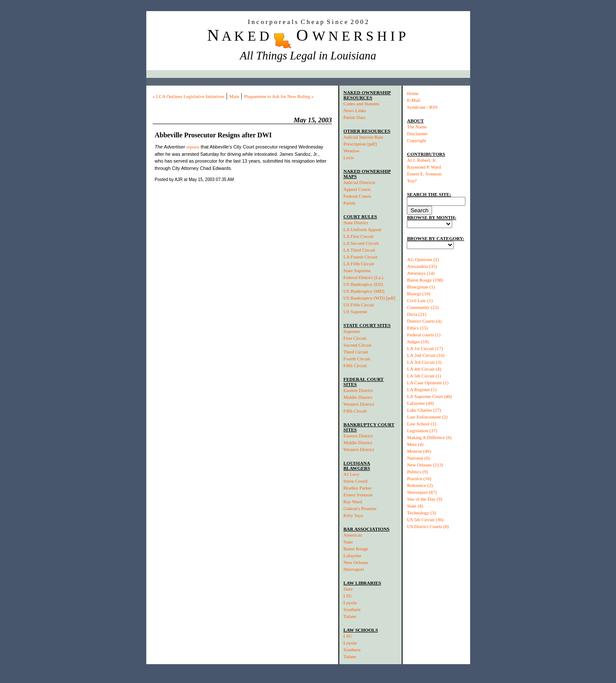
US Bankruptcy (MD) (364, 291)
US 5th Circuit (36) (425, 520)
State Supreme (357, 270)
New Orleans (356, 562)
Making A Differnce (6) (429, 437)
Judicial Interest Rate (363, 137)
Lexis (349, 157)
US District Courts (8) (428, 526)
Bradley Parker (358, 488)
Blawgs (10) (418, 294)
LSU (348, 596)
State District (356, 223)
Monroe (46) (419, 451)
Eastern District (358, 390)
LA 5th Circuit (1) (424, 376)
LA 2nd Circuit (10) (426, 355)
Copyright (416, 140)
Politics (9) (417, 472)
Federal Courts (357, 196)
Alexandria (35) (422, 266)
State (348, 542)
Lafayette (352, 555)
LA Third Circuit (359, 250)
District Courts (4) (424, 321)
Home (413, 93)
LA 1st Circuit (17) (425, 348)
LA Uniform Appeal (363, 229)
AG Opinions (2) (423, 259)
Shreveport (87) (422, 492)
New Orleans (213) (425, 465)
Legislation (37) (422, 431)
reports (193, 147)
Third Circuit (356, 352)
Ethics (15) (417, 328)
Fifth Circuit (355, 365)
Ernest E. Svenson (424, 174)
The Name (417, 127)
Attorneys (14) (421, 273)
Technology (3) (421, 513)
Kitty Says (353, 515)
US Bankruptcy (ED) (363, 284)
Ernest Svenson (358, 495)
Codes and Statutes (361, 104)
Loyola (350, 603)
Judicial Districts (359, 182)
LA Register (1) (422, 389)
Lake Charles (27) (424, 410)
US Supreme (355, 312)
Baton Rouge (356, 549)
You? (412, 181)
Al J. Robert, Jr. (422, 160)
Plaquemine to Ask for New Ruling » (279, 96)
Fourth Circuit (357, 359)
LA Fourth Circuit (360, 257)
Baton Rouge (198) (425, 280)
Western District (359, 404)
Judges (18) (418, 341)
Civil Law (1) (420, 300)
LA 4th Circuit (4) (424, 369)
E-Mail (413, 100)
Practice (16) (419, 478)
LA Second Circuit (361, 243)
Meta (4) (415, 444)
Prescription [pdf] (360, 144)
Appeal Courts (357, 189)
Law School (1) (421, 424)
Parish (349, 203)
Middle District (358, 397)
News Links (355, 110)
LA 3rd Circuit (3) (424, 362)
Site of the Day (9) (424, 499)
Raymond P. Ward (424, 167)
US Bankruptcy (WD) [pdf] (369, 298)
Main (234, 96)
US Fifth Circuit (359, 305)
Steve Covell (356, 481)
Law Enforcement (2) (427, 417)
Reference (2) (420, 485)
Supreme (352, 331)
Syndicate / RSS (422, 107)
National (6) (418, 458)
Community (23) (423, 307)
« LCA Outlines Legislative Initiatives (189, 96)
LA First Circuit (358, 236)
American (353, 535)
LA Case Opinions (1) (428, 383)
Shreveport (354, 569)
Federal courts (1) (423, 335)
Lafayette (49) (420, 403)
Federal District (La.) (363, 277)
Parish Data (354, 117)
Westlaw (352, 151)
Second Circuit (358, 345)
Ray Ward (353, 502)
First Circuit (355, 338)
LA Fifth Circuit (359, 264)
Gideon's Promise (360, 508)
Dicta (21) (416, 314)
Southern (352, 609)
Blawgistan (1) (421, 287)
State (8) (415, 506)
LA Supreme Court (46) (429, 396)
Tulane (350, 616)
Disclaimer (417, 134)
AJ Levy (352, 474)
